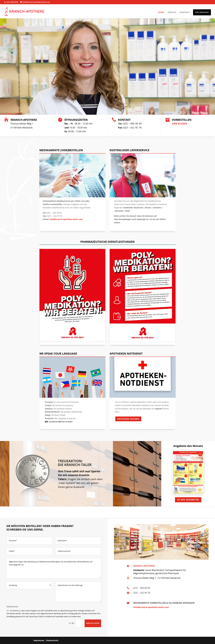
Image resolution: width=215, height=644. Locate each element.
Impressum (39, 640)
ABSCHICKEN (93, 623)
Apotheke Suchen (128, 419)
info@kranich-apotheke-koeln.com (151, 607)
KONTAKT (185, 12)
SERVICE (172, 12)
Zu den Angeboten (188, 500)
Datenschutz (52, 640)
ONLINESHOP (202, 12)
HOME (161, 12)
